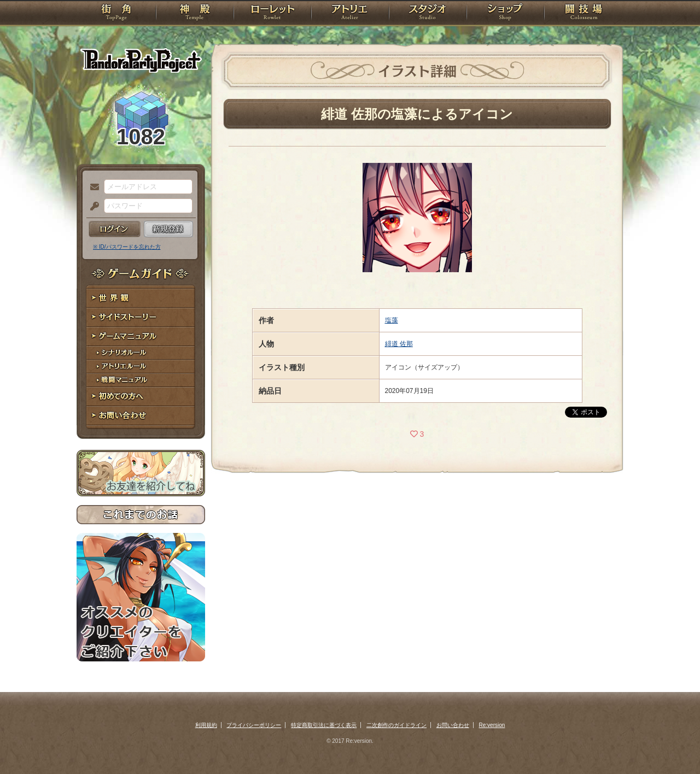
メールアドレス (92, 187)
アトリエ (350, 14)
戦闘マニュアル (141, 380)
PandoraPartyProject (141, 60)
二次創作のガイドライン (396, 725)
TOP (116, 14)
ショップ (505, 14)
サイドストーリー (141, 317)
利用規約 (206, 725)
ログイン (115, 229)
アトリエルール (141, 367)
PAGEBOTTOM (673, 744)
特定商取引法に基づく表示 (324, 725)
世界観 (141, 298)
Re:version (492, 725)
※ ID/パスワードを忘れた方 (127, 247)
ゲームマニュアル (141, 336)
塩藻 (392, 320)
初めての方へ (141, 397)
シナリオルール (141, 353)
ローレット (272, 14)
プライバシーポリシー (254, 725)
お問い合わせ (141, 416)
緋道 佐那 (399, 344)
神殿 (195, 14)
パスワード (92, 207)
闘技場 (584, 14)
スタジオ (428, 14)
